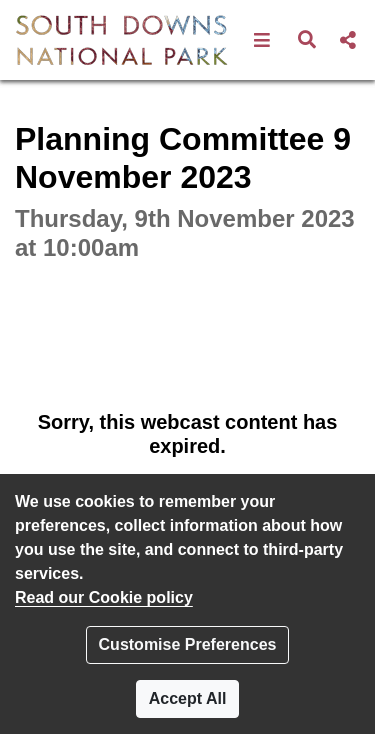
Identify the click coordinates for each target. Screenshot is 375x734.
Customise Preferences (188, 644)
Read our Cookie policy (104, 597)
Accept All (188, 698)
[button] (262, 40)
